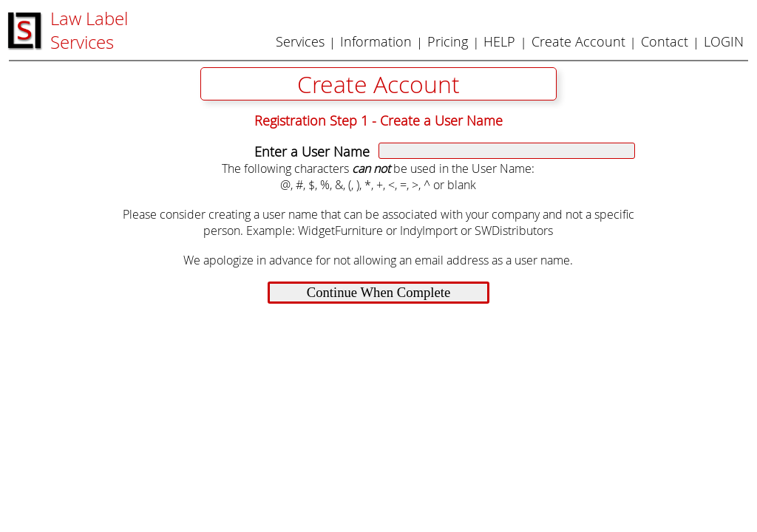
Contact (665, 41)
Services (300, 41)
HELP (499, 41)
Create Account (578, 41)
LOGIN (724, 41)
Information (376, 41)
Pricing (448, 41)
